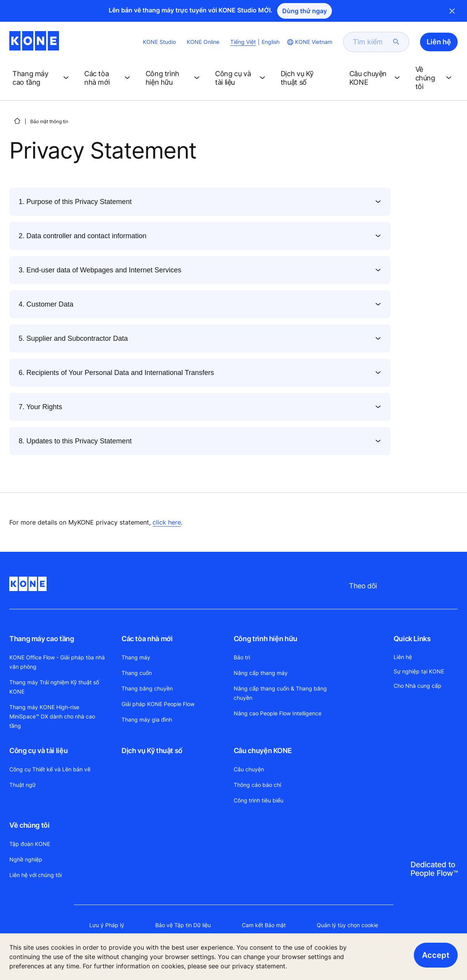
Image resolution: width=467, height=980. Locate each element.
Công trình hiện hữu (266, 639)
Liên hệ (403, 657)
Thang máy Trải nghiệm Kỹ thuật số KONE (54, 687)
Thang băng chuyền (147, 688)
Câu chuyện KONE (263, 751)
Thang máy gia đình (147, 719)
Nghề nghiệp (26, 859)
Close (452, 11)
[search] (372, 42)
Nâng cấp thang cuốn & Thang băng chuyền (280, 693)
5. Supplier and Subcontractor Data (73, 338)
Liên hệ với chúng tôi (36, 875)
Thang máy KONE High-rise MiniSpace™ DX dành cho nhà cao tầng (52, 716)
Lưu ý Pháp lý (107, 925)
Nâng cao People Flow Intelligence (278, 713)
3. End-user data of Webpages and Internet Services (100, 270)
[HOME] (17, 121)
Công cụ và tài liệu (38, 751)
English (271, 42)
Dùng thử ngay (305, 11)
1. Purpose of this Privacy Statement (75, 202)
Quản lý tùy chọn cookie (347, 925)
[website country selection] (309, 42)
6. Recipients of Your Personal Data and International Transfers (116, 373)
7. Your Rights (40, 407)
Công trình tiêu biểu (259, 800)
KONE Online (203, 42)
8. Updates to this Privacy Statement (75, 441)
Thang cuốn (137, 673)
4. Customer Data (46, 304)
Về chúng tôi (30, 825)
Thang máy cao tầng (42, 639)
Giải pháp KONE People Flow (158, 704)
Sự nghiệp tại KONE (419, 671)
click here (167, 522)
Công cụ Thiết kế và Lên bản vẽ (50, 769)
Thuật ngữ (23, 785)
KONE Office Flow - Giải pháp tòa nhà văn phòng (57, 662)
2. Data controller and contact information (82, 236)
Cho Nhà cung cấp (418, 686)
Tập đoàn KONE (30, 844)
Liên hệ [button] (439, 42)
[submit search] (396, 42)
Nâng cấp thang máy (261, 673)
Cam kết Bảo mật (264, 925)
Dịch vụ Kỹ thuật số (152, 751)
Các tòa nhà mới (147, 639)
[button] (42, 78)
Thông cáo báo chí (257, 785)
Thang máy (136, 657)
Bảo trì (242, 657)
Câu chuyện (249, 769)
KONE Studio (159, 42)
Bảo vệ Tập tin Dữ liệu (183, 925)
